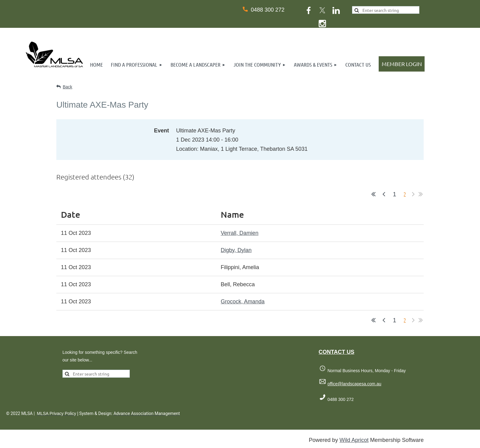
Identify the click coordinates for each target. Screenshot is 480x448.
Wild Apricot (354, 440)
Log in (402, 64)
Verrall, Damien (240, 233)
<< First (373, 194)
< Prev (384, 194)
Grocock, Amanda (243, 302)
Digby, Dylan (236, 250)
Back (67, 87)
